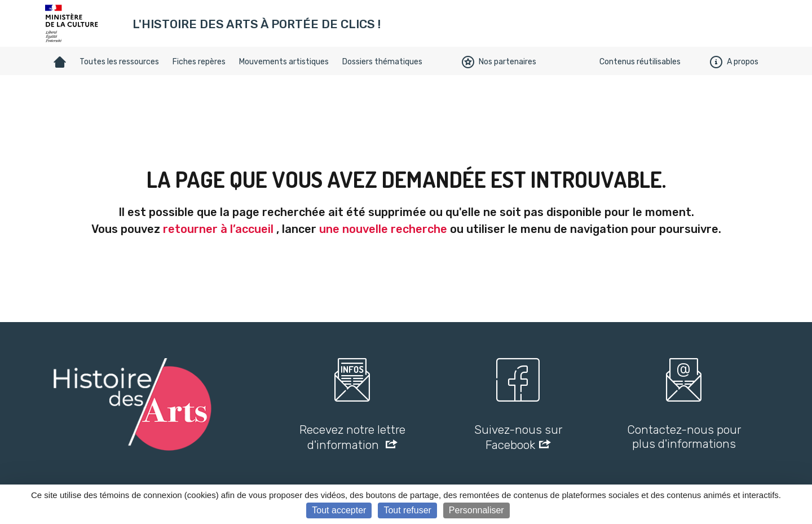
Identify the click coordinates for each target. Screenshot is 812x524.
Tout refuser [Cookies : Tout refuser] (407, 510)
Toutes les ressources (119, 62)
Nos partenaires (499, 62)
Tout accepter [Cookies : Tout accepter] (339, 510)
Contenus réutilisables (640, 62)
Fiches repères (199, 62)
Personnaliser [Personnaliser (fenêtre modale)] (476, 510)
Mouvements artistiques (284, 62)
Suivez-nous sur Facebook (518, 437)
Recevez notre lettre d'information (352, 437)
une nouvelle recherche (383, 229)
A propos (734, 62)
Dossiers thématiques (382, 62)
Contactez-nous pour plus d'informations (684, 437)
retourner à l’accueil (218, 229)
